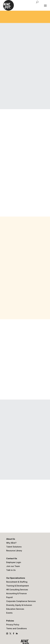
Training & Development (18, 586)
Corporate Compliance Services (21, 601)
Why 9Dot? (11, 543)
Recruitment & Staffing (17, 582)
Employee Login (14, 562)
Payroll (9, 597)
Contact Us (12, 559)
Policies (10, 621)
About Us (11, 539)
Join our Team (13, 566)
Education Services (15, 609)
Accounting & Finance (16, 594)
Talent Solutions (14, 547)
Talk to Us (11, 570)
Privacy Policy (13, 625)
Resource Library (14, 551)
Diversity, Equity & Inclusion (19, 605)
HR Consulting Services (17, 590)
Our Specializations (16, 578)
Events (9, 613)
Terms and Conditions (17, 629)
